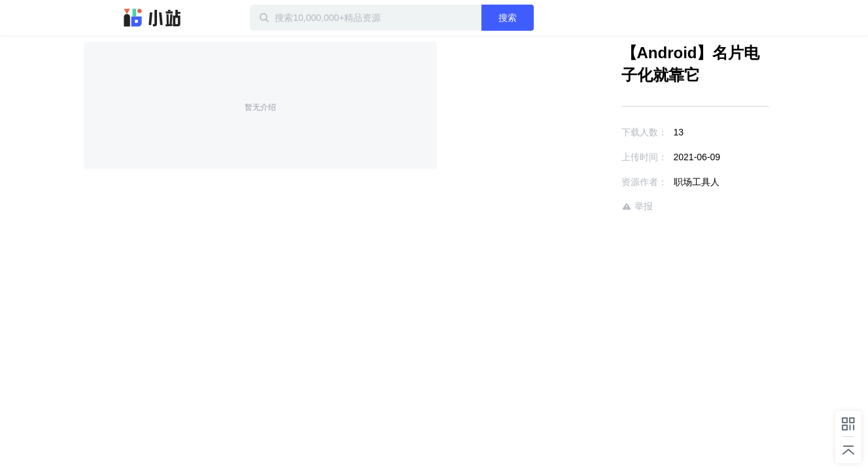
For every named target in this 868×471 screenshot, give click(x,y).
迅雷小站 (152, 18)
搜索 (550, 18)
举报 (599, 206)
